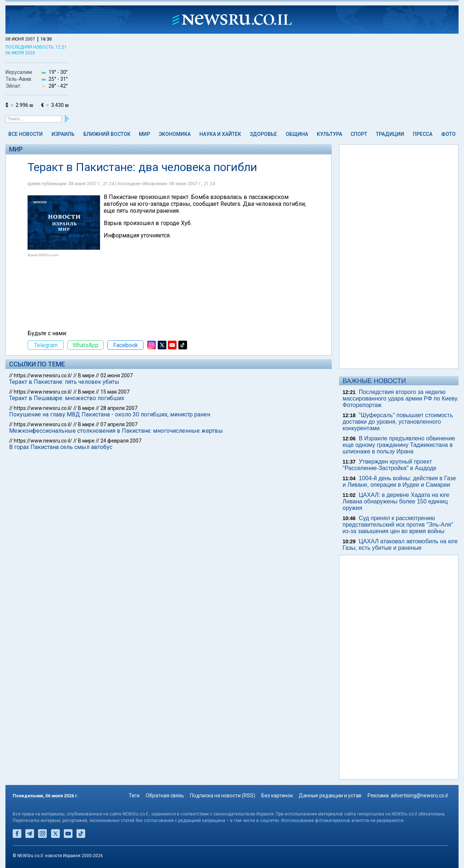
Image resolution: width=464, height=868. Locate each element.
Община (297, 134)
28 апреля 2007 (119, 408)
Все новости (26, 134)
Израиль (63, 134)
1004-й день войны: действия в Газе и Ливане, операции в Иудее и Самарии (399, 481)
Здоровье (263, 134)
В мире (86, 375)
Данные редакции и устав (330, 796)
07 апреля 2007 (119, 424)
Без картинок (277, 796)
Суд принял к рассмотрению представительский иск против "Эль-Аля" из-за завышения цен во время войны (398, 525)
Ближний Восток (107, 134)
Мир (144, 134)
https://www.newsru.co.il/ (43, 375)
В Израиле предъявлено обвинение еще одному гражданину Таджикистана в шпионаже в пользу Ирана (399, 445)
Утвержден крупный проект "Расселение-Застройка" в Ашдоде (390, 465)
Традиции (390, 134)
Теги (134, 796)
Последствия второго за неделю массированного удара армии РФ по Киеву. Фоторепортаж (401, 398)
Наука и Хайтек (220, 134)
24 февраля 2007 (121, 441)
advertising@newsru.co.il (419, 796)
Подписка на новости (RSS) (223, 796)
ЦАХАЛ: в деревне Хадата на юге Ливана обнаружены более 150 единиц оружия (396, 501)
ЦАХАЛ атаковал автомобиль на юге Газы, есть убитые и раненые (400, 545)
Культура (330, 134)
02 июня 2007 (117, 375)
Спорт (359, 134)
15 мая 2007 (115, 392)
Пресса (423, 134)
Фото (448, 134)
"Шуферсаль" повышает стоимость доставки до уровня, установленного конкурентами (398, 422)
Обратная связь (165, 796)
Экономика (175, 134)
